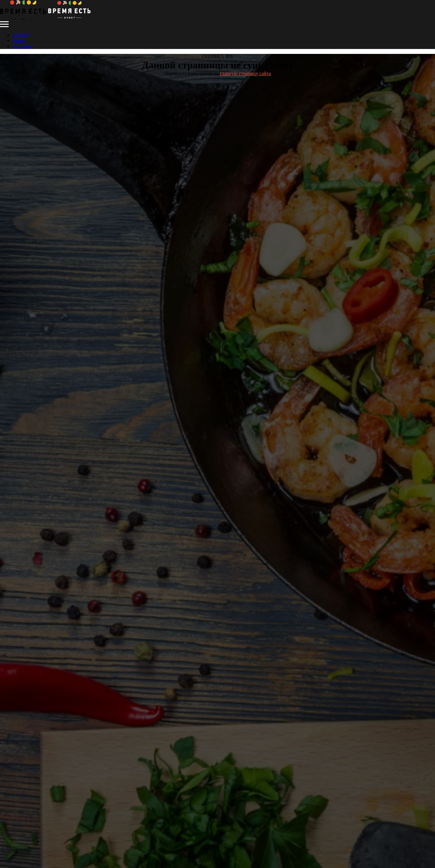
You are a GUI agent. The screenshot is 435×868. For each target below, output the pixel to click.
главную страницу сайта (245, 73)
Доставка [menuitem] (22, 46)
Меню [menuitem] (19, 41)
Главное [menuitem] (21, 35)
